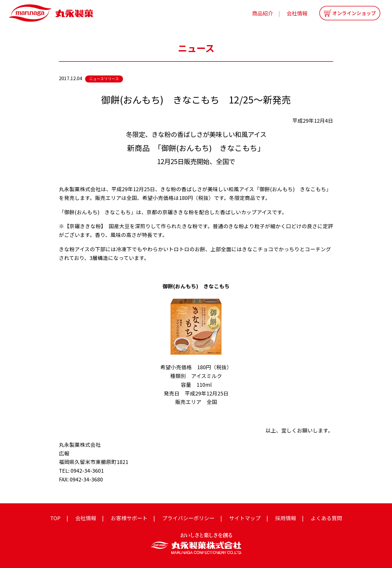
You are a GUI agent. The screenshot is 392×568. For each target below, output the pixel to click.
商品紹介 (263, 13)
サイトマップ (245, 518)
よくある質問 (326, 518)
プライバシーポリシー (188, 518)
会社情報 (297, 13)
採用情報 (286, 518)
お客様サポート (129, 518)
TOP (55, 518)
